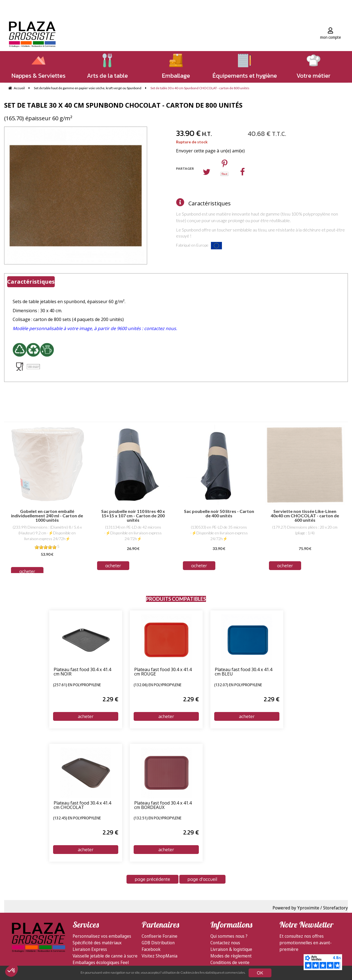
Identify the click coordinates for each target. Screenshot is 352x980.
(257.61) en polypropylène (77, 685)
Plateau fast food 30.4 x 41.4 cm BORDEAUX (163, 806)
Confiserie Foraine (159, 936)
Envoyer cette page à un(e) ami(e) (210, 151)
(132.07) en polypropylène (238, 685)
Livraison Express (90, 949)
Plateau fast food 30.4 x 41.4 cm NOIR (82, 672)
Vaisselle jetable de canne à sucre (105, 956)
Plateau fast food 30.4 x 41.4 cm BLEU (244, 672)
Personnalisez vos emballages (102, 936)
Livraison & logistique (231, 949)
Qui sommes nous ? (229, 936)
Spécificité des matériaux (97, 943)
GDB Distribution (158, 943)
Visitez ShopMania (159, 956)
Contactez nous (225, 943)
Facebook (151, 949)
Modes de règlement (231, 956)
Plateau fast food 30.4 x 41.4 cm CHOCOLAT (82, 806)
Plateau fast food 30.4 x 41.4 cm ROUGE (163, 672)
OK (260, 973)
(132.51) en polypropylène (158, 818)
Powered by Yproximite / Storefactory (310, 908)
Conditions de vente (230, 962)
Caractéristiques (210, 203)
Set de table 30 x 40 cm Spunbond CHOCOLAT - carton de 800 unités (123, 105)
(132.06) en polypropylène (158, 685)
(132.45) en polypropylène (77, 818)
